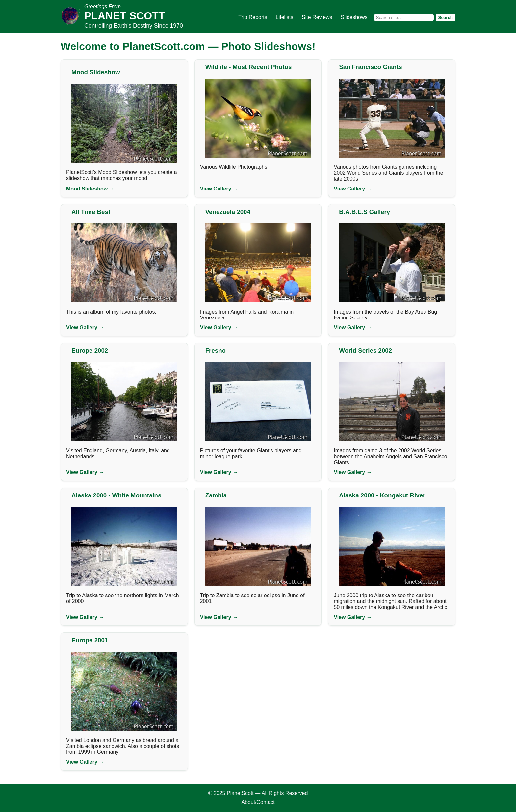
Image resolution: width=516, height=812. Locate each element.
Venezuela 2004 (228, 212)
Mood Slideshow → (90, 189)
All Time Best (91, 212)
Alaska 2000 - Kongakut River (382, 495)
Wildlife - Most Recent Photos (249, 67)
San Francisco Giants (370, 67)
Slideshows (354, 17)
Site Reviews (317, 17)
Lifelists (284, 17)
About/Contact (258, 802)
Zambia (216, 495)
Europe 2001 (90, 640)
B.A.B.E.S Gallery (364, 212)
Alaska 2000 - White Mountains (116, 495)
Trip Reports (253, 17)
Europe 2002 (90, 351)
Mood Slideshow (96, 72)
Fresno (216, 351)
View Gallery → (219, 189)
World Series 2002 (365, 351)
